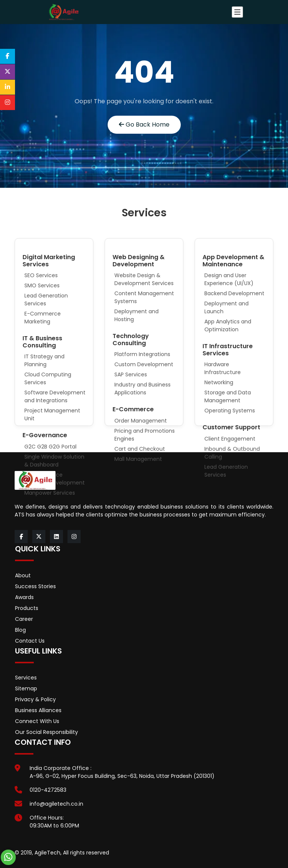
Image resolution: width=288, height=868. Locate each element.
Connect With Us (37, 721)
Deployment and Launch (226, 307)
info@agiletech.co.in (56, 804)
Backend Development (234, 293)
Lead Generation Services (46, 300)
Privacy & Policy (35, 699)
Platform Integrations (142, 354)
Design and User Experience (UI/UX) (229, 279)
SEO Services (41, 275)
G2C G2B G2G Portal (50, 447)
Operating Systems (230, 411)
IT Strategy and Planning (44, 360)
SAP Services (131, 374)
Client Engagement (230, 439)
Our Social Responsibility (46, 732)
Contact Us (30, 641)
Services (26, 678)
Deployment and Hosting (136, 315)
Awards (24, 597)
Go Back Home (144, 125)
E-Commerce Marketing (43, 318)
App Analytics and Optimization (228, 325)
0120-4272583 (48, 790)
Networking (219, 382)
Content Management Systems (144, 297)
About (23, 575)
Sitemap (26, 688)
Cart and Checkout (140, 449)
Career (24, 619)
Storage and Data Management (228, 396)
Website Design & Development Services (144, 279)
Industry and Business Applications (142, 389)
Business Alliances (38, 710)
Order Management (141, 421)
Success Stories (35, 586)
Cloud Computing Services (48, 378)
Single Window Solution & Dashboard (54, 461)
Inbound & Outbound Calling (232, 453)
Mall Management (138, 459)
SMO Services (42, 285)
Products (27, 608)
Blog (20, 630)
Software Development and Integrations (55, 396)
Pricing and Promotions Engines (145, 435)
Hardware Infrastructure (223, 368)
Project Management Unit (52, 414)
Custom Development (144, 364)
